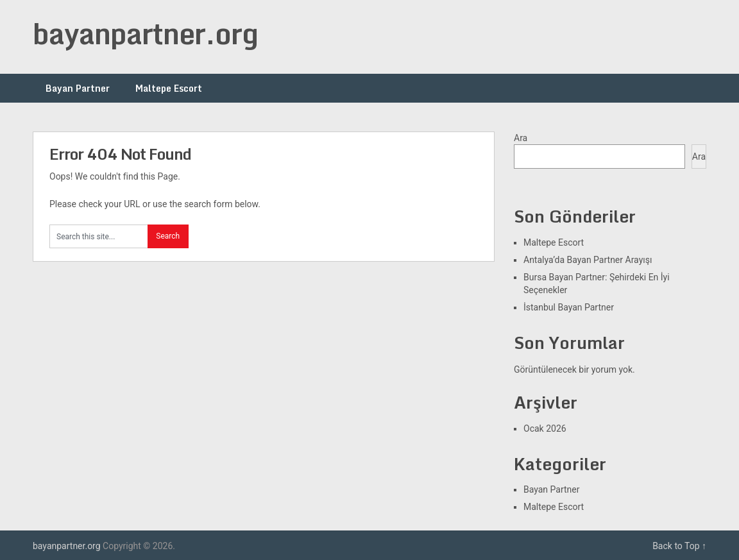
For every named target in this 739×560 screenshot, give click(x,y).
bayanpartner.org (145, 33)
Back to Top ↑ (679, 546)
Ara (521, 138)
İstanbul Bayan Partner (569, 307)
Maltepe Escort (169, 88)
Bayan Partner (78, 88)
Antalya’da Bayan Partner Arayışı (588, 260)
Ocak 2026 (545, 428)
